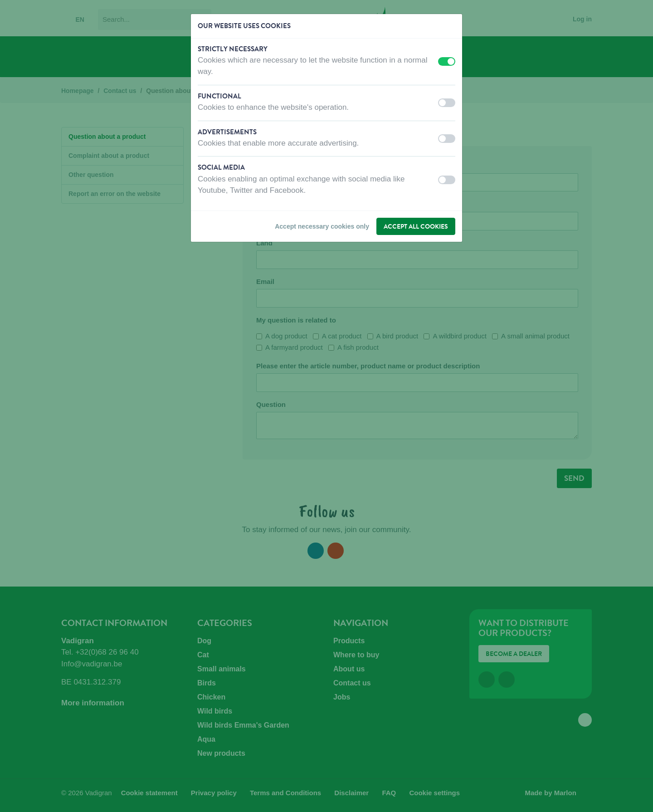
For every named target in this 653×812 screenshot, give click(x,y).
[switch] (447, 61)
